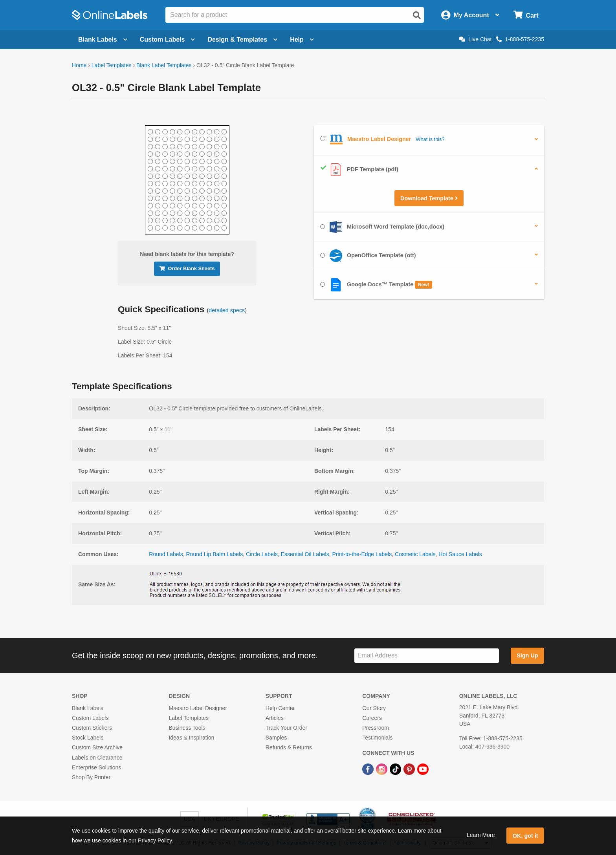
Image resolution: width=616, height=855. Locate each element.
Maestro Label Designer (198, 708)
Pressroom (376, 728)
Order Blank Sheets (187, 268)
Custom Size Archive (97, 747)
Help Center (280, 708)
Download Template (429, 198)
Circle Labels (262, 554)
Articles (275, 718)
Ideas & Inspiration (191, 738)
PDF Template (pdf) (359, 170)
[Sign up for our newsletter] (427, 656)
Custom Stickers (92, 728)
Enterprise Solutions (96, 767)
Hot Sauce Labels (460, 554)
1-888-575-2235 (520, 39)
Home (79, 65)
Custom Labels (90, 718)
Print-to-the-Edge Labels (362, 554)
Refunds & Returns (289, 747)
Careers (372, 718)
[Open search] (417, 15)
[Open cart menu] (526, 15)
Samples (276, 738)
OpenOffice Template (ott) (368, 256)
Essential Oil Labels (305, 554)
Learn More (481, 835)
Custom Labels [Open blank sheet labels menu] (168, 39)
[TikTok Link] (396, 769)
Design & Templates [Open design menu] (242, 39)
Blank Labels (88, 708)
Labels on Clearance (97, 758)
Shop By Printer (91, 777)
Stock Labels (88, 738)
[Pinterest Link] (410, 769)
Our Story (374, 708)
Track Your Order (286, 728)
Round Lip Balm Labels (214, 554)
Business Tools (187, 728)
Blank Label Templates (164, 65)
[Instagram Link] (382, 769)
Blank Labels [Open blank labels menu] (103, 39)
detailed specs (227, 310)
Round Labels (166, 554)
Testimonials (377, 738)
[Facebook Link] (369, 769)
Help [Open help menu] (302, 39)
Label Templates (112, 65)
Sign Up (527, 655)
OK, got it (525, 836)
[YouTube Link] (423, 769)
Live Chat (475, 39)
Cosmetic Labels (415, 554)
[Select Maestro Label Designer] (323, 138)
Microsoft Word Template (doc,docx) (382, 227)
